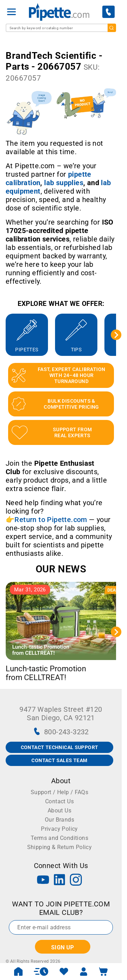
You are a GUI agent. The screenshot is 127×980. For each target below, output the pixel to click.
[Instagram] (76, 881)
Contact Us (59, 801)
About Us (59, 811)
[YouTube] (43, 881)
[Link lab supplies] (64, 183)
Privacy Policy (59, 829)
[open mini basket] (103, 972)
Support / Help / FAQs (59, 792)
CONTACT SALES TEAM (59, 760)
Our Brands (59, 820)
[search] (112, 28)
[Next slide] (116, 335)
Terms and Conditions (59, 838)
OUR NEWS (61, 569)
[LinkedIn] (60, 881)
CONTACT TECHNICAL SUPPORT (60, 747)
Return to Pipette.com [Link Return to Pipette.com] (51, 520)
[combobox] (61, 28)
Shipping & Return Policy (60, 847)
